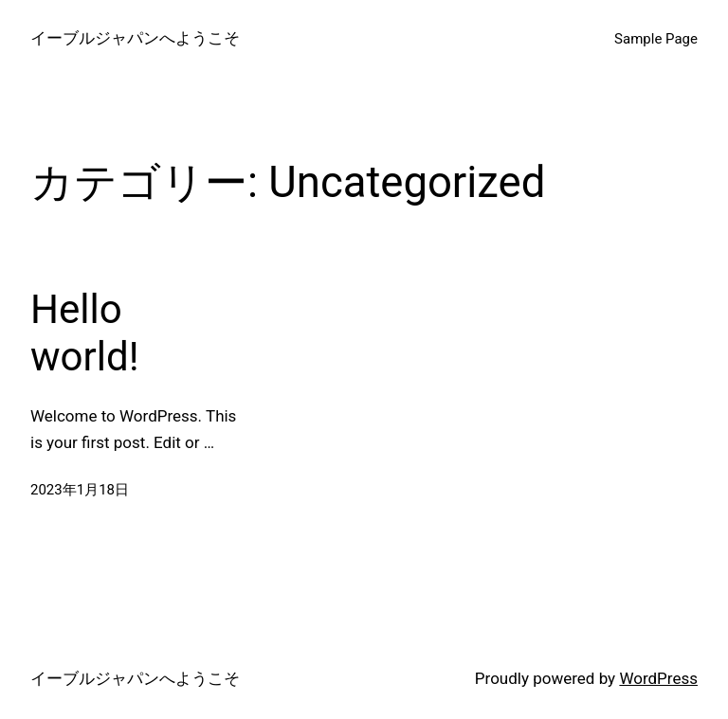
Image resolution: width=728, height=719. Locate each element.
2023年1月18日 (80, 490)
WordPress (658, 678)
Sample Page (656, 39)
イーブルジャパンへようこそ (135, 38)
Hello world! (84, 333)
